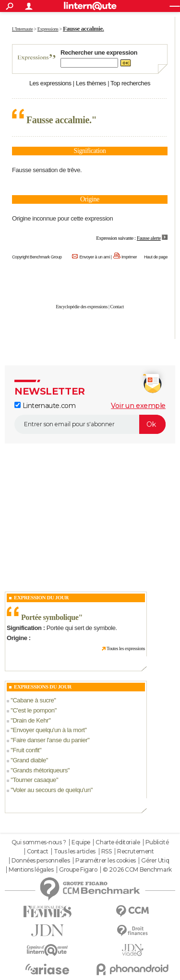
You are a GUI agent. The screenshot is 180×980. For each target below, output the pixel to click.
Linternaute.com (45, 406)
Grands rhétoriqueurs (40, 770)
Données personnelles (41, 861)
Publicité (157, 842)
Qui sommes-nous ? (39, 842)
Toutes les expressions (126, 648)
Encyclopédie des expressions (82, 307)
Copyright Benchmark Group (37, 257)
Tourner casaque (34, 780)
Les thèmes (91, 83)
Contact (117, 307)
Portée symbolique (50, 617)
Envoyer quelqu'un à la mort (48, 730)
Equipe (81, 842)
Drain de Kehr (30, 720)
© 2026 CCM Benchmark (137, 870)
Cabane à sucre (33, 700)
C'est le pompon (33, 710)
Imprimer (129, 257)
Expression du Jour (41, 597)
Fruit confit (26, 750)
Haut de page (156, 257)
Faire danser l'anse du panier (50, 740)
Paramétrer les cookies (106, 861)
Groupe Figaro (78, 870)
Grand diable (29, 760)
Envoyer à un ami (94, 257)
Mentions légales (31, 870)
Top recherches (130, 83)
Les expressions (50, 83)
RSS (107, 852)
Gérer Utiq (155, 861)
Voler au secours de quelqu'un (51, 790)
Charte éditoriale (118, 842)
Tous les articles (75, 852)
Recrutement (135, 852)
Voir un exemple (138, 406)
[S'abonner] (90, 424)
